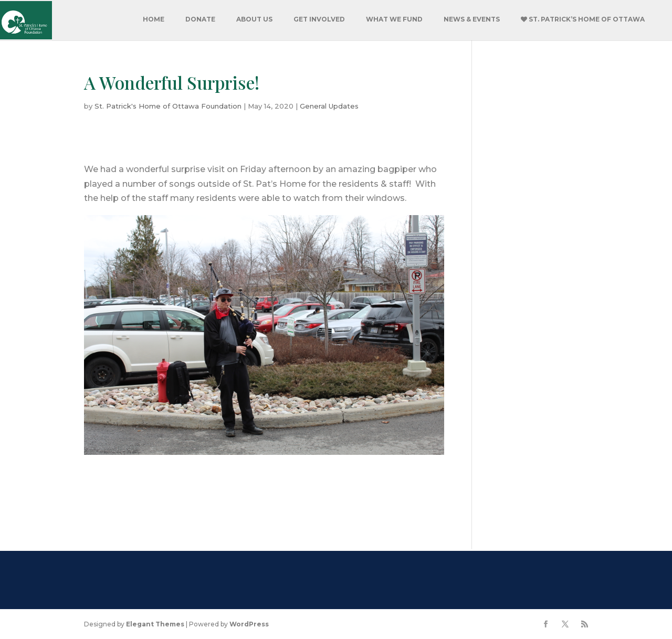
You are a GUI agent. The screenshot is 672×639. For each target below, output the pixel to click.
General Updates (329, 106)
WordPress (249, 624)
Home (154, 19)
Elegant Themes (155, 624)
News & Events (472, 19)
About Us (254, 19)
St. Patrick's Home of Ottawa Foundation (168, 106)
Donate (200, 19)
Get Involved (319, 19)
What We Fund (394, 19)
